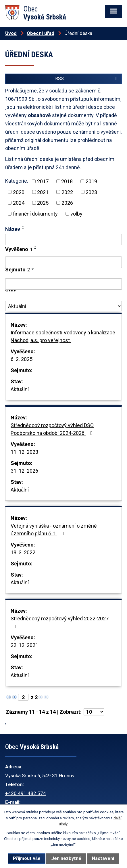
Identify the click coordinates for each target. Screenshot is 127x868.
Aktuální (20, 389)
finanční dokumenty (35, 214)
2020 (19, 192)
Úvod (11, 33)
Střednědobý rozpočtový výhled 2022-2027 (60, 622)
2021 (43, 192)
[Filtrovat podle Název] (63, 240)
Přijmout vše (27, 858)
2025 (43, 203)
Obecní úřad (41, 33)
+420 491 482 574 (26, 793)
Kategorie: (17, 181)
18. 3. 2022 (23, 552)
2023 (91, 192)
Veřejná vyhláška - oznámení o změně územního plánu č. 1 (54, 530)
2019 (91, 181)
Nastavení (103, 858)
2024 (19, 203)
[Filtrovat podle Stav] (63, 306)
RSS (87, 79)
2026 (67, 203)
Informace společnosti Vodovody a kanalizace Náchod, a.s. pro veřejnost (63, 336)
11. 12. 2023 (24, 452)
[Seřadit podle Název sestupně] (23, 229)
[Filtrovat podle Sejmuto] (63, 284)
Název (13, 229)
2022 (67, 192)
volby (76, 214)
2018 (67, 181)
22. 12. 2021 (24, 645)
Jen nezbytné (66, 858)
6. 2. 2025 (22, 359)
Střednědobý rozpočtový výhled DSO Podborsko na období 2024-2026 (53, 429)
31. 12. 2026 (24, 471)
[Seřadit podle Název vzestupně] (23, 226)
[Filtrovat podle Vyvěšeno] (63, 262)
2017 (43, 181)
